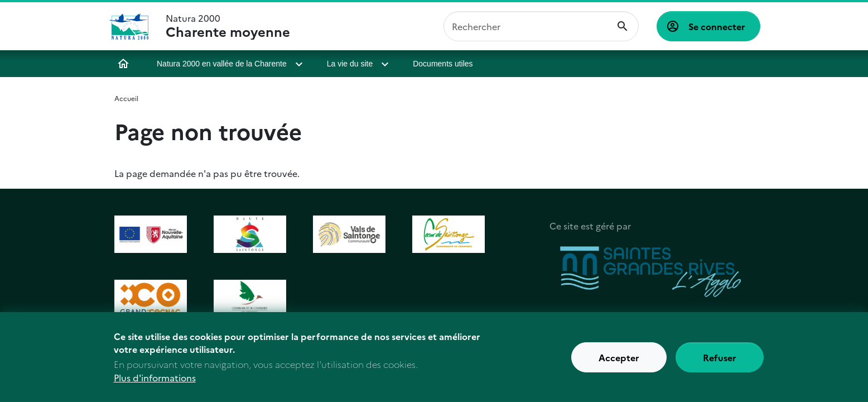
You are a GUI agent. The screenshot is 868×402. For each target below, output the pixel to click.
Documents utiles (443, 64)
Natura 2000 (228, 26)
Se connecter (717, 26)
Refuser (720, 363)
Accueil (123, 64)
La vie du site (350, 64)
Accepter (619, 363)
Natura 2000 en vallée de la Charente (222, 64)
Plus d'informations (155, 383)
